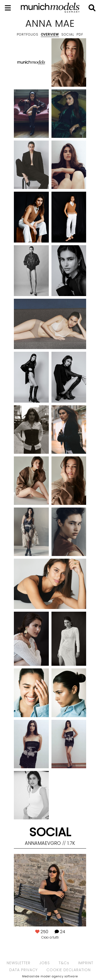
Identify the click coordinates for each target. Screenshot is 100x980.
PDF (80, 34)
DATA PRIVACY (23, 970)
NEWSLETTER (19, 963)
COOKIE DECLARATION (69, 970)
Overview (50, 34)
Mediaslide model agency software (50, 976)
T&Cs (64, 963)
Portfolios (28, 34)
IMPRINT (86, 963)
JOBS (45, 963)
